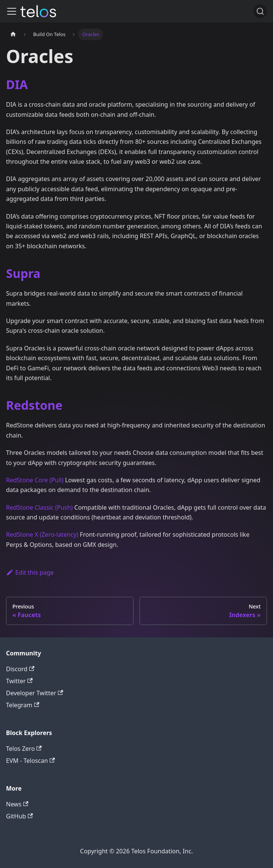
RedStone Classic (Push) (39, 507)
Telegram (23, 705)
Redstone (34, 405)
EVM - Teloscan (30, 761)
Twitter (19, 681)
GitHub (19, 816)
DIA (17, 84)
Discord (20, 669)
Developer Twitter (35, 693)
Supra (23, 273)
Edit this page (30, 572)
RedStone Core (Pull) (35, 480)
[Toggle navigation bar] (12, 11)
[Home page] (13, 34)
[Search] (260, 11)
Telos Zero (24, 749)
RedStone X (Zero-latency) (42, 534)
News (17, 804)
